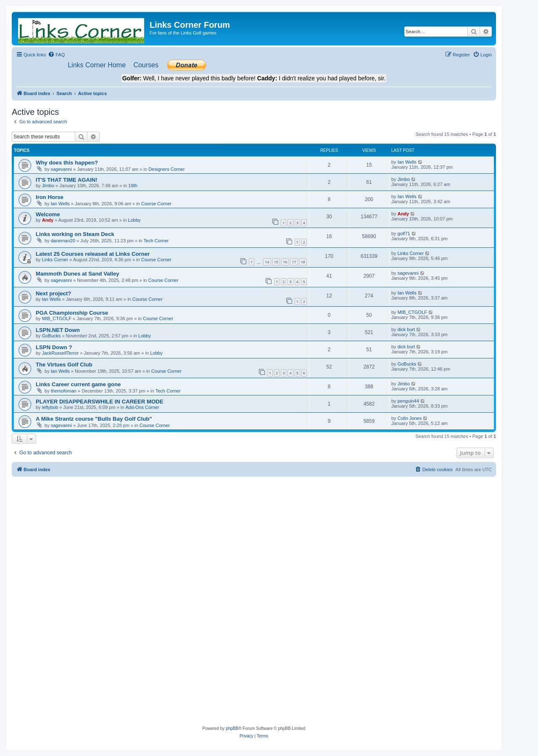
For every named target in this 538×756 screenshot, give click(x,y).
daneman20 (63, 241)
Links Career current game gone (78, 384)
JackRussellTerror (60, 353)
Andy (48, 220)
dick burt (406, 329)
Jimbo (48, 186)
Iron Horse (50, 197)
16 (285, 262)
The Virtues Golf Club (64, 365)
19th (133, 186)
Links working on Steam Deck (75, 234)
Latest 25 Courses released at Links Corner (93, 254)
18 (303, 262)
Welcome (48, 214)
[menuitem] (56, 55)
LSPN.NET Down (58, 330)
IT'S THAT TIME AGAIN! (67, 180)
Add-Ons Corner (142, 407)
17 (294, 262)
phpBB (232, 728)
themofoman (64, 391)
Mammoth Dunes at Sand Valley (78, 274)
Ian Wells (407, 162)
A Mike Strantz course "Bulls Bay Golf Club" (94, 419)
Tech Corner (156, 241)
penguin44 (408, 401)
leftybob (50, 407)
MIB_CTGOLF (57, 318)
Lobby (134, 220)
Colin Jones (410, 418)
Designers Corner (166, 169)
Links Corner (55, 260)
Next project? (53, 293)
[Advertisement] (254, 540)
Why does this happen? (67, 163)
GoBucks (51, 336)
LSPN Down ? (54, 347)
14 (267, 262)
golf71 (404, 233)
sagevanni (61, 169)
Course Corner (156, 204)
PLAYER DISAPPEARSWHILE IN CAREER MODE (100, 402)
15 (276, 262)
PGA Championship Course (72, 313)
